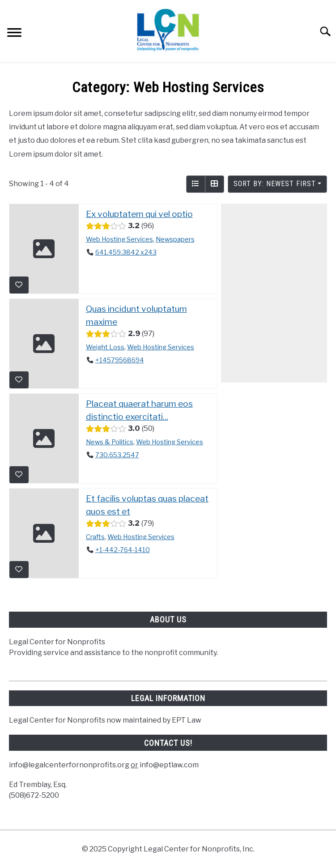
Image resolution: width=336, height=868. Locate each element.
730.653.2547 (117, 455)
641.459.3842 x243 (126, 252)
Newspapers (175, 239)
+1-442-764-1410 (123, 550)
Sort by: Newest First (275, 184)
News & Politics (110, 442)
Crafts (95, 536)
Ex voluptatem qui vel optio (139, 214)
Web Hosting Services (119, 239)
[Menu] (14, 34)
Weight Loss (105, 347)
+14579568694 (120, 360)
